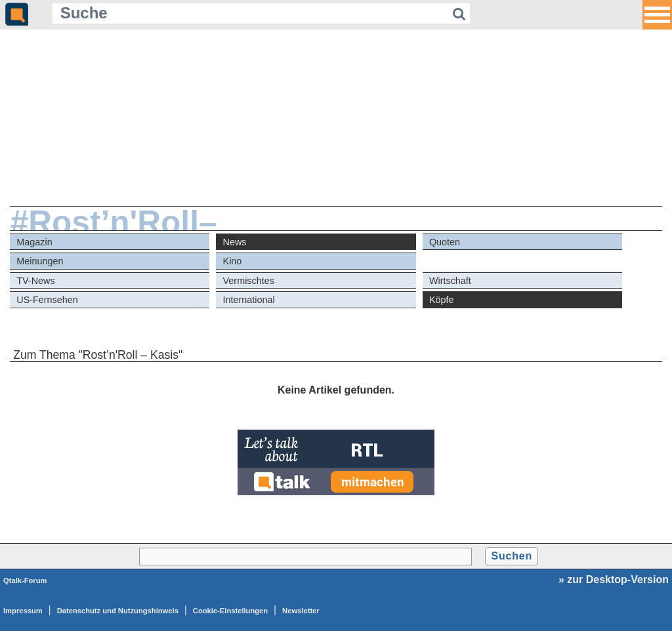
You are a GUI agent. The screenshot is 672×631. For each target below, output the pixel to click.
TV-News (35, 281)
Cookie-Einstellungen (230, 611)
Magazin (34, 242)
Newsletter (301, 611)
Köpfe (442, 300)
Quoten (445, 242)
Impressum (23, 611)
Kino (233, 261)
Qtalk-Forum (25, 580)
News (235, 242)
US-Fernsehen (47, 300)
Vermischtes (249, 281)
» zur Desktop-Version (614, 580)
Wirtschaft (450, 281)
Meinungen (40, 261)
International (249, 300)
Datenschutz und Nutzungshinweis (118, 611)
